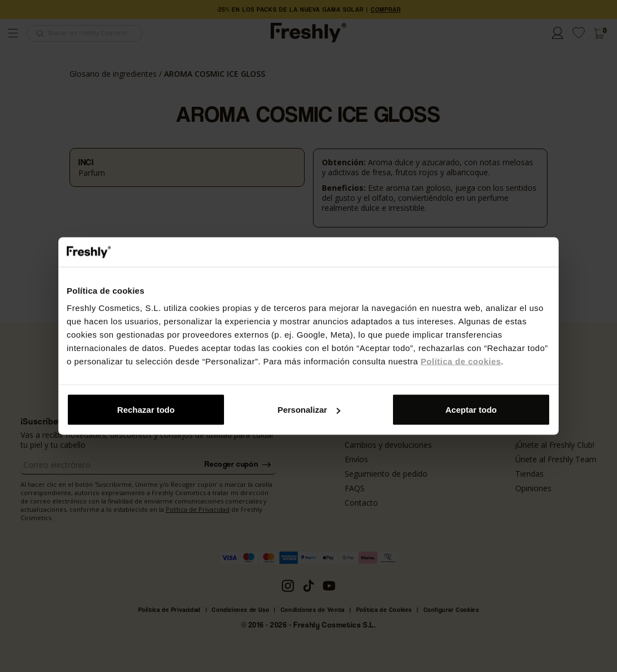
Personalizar (309, 410)
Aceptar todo (471, 410)
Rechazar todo (146, 410)
